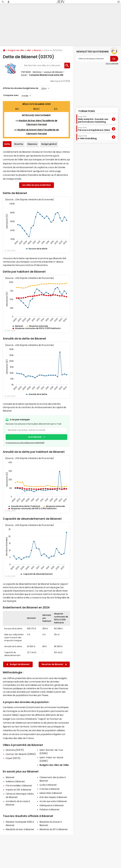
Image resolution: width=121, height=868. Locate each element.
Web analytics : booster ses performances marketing (93, 119)
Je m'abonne (35, 437)
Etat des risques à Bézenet (53, 797)
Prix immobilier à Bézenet (19, 785)
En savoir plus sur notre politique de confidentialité (25, 443)
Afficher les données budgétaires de (21, 88)
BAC (17, 109)
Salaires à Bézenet (15, 781)
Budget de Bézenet (18, 664)
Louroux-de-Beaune (53, 72)
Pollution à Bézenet (49, 809)
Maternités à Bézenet (51, 793)
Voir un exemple (112, 64)
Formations (87, 111)
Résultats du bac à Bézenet (20, 829)
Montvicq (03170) (15, 750)
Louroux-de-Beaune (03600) (21, 754)
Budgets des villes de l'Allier (54, 765)
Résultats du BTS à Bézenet (54, 829)
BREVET (36, 109)
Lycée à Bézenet (48, 785)
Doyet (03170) (13, 758)
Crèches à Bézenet (50, 789)
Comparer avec (11, 95)
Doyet (24, 75)
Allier (29, 50)
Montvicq (37, 72)
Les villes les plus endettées (37, 185)
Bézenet (38, 50)
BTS (56, 109)
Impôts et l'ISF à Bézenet (18, 790)
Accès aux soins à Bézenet (53, 801)
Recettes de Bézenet (54, 664)
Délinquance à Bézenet (52, 805)
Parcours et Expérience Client (94, 129)
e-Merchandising (87, 137)
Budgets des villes (16, 50)
